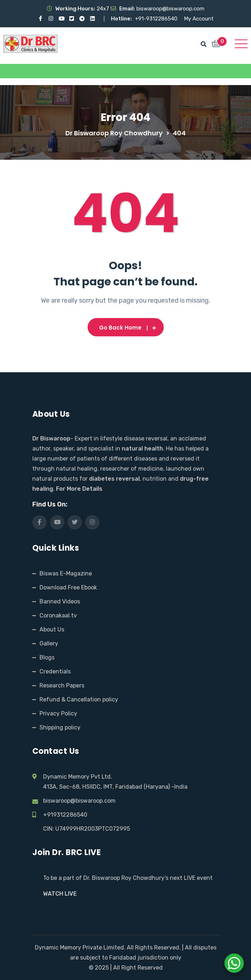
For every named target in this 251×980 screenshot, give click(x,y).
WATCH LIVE (60, 894)
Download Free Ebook (68, 587)
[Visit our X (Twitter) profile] (72, 19)
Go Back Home (126, 328)
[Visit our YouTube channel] (61, 19)
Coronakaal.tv (58, 615)
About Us (52, 629)
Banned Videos (60, 601)
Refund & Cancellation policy (79, 699)
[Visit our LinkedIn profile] (92, 19)
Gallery (49, 643)
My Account (199, 19)
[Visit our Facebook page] (40, 19)
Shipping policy (60, 727)
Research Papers (62, 685)
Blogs (47, 657)
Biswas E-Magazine (66, 573)
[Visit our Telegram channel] (82, 19)
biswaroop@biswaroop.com (79, 801)
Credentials (55, 671)
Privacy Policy (58, 713)
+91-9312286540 (157, 19)
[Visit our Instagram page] (51, 19)
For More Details (79, 489)
